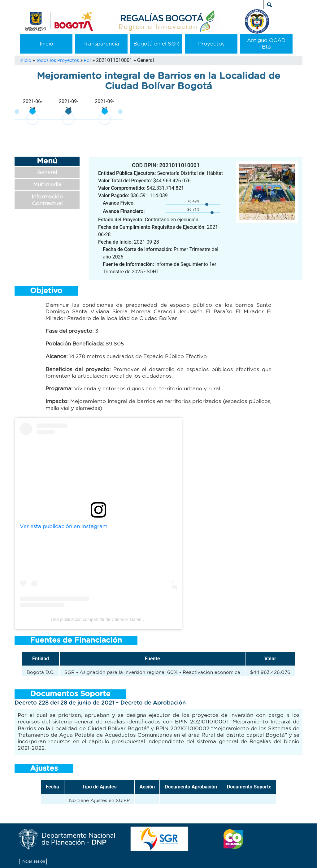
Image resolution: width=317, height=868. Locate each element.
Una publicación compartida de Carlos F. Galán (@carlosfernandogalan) (120, 619)
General (47, 173)
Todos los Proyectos (57, 61)
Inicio (46, 44)
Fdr (88, 61)
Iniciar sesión (33, 861)
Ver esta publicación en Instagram (64, 526)
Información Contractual (47, 200)
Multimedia (47, 185)
